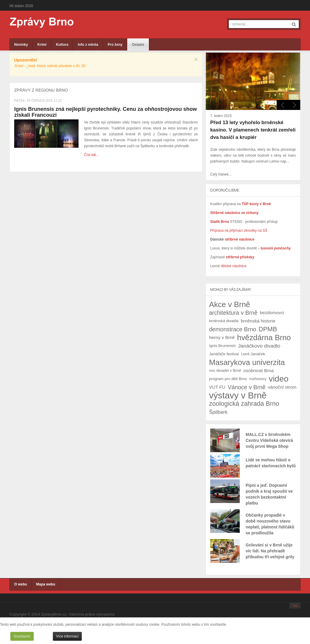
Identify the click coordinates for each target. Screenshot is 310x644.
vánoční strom (282, 387)
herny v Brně (222, 337)
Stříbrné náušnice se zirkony (234, 213)
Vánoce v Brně (247, 387)
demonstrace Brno (233, 329)
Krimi (42, 45)
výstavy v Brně (238, 395)
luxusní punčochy (275, 248)
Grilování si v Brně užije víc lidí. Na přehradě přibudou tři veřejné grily (270, 551)
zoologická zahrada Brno (244, 404)
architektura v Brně (233, 313)
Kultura (62, 45)
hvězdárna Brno (264, 338)
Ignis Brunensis (222, 346)
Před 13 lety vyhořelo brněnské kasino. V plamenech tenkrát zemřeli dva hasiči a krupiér (253, 130)
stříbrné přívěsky (240, 257)
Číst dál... (91, 155)
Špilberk (218, 412)
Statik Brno (220, 222)
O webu (21, 584)
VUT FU (217, 387)
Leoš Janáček (253, 354)
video (279, 379)
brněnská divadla (224, 321)
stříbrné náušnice (239, 239)
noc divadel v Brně (225, 370)
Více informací (67, 636)
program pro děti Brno (228, 379)
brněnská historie (258, 321)
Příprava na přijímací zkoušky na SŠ (239, 231)
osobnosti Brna (259, 370)
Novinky (21, 45)
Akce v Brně (230, 304)
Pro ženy (115, 45)
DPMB (268, 329)
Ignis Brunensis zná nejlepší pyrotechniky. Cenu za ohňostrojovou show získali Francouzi (106, 112)
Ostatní (138, 45)
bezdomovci (272, 313)
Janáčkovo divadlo (259, 346)
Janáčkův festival (224, 354)
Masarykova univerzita (247, 362)
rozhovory (258, 379)
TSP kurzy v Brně (256, 204)
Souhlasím (22, 636)
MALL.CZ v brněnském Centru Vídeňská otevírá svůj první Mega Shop (269, 440)
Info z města (88, 45)
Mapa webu (46, 584)
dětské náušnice (234, 266)
